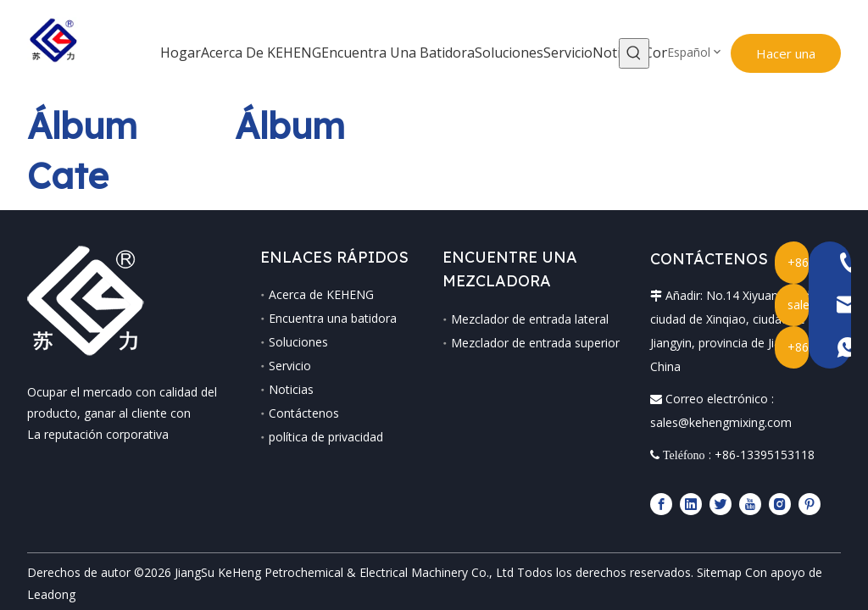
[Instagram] (789, 480)
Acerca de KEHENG (312, 294)
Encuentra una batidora (323, 318)
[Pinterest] (819, 480)
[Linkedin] (700, 480)
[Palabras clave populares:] (626, 53)
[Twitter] (730, 480)
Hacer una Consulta (773, 59)
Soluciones (289, 342)
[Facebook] (670, 480)
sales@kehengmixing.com (730, 399)
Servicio (281, 366)
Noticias (282, 389)
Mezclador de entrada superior (535, 343)
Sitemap (719, 549)
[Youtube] (759, 480)
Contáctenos (295, 413)
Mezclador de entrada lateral (530, 319)
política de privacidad (317, 437)
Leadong (51, 571)
